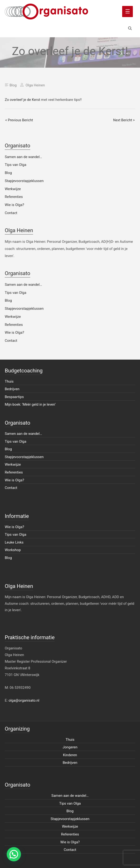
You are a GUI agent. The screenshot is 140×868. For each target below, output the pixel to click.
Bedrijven (12, 389)
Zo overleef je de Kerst (22, 100)
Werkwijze (13, 189)
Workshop (13, 550)
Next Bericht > (124, 120)
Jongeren (70, 747)
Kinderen (70, 755)
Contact (11, 213)
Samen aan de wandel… (23, 157)
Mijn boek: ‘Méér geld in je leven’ (30, 404)
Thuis (9, 381)
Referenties (14, 197)
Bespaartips (14, 397)
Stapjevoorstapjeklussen (24, 181)
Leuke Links (14, 542)
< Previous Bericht (19, 120)
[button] (14, 854)
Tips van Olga (15, 165)
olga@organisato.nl (24, 700)
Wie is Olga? (14, 205)
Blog (13, 85)
